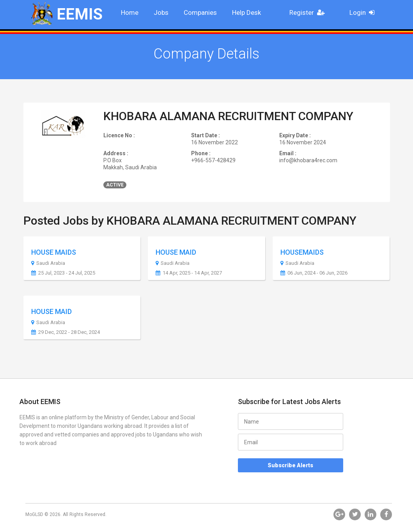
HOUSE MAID (176, 252)
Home (130, 12)
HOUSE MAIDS (54, 252)
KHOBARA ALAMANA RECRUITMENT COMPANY (228, 116)
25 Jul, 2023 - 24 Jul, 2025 (63, 273)
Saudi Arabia (48, 263)
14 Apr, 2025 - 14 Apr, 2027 (189, 273)
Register (309, 12)
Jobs (161, 12)
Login (364, 12)
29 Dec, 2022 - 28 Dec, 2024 (66, 332)
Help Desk (246, 12)
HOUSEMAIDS (302, 252)
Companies (200, 12)
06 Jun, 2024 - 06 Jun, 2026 (314, 273)
